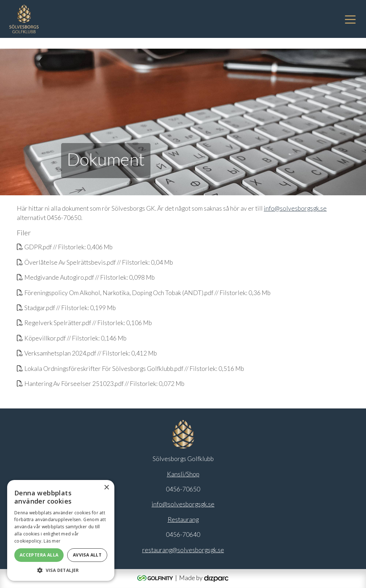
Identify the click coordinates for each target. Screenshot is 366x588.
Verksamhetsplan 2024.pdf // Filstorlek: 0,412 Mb (87, 353)
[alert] (61, 530)
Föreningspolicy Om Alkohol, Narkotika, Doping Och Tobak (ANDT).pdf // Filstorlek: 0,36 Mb (144, 293)
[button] (61, 570)
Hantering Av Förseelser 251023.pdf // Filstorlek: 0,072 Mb (101, 384)
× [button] (106, 488)
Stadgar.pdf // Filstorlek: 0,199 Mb (66, 308)
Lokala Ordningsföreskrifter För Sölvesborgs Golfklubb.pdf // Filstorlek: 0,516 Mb (130, 369)
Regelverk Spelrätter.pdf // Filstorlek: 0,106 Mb (84, 323)
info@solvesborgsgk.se (295, 208)
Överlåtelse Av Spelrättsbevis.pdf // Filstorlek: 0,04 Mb (95, 262)
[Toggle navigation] (350, 19)
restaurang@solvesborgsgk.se (183, 550)
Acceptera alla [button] (39, 555)
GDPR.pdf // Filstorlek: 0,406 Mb (65, 247)
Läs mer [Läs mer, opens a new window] (52, 541)
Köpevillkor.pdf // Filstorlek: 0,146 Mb (72, 338)
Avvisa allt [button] (87, 555)
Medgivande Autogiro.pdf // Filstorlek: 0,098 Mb (86, 277)
